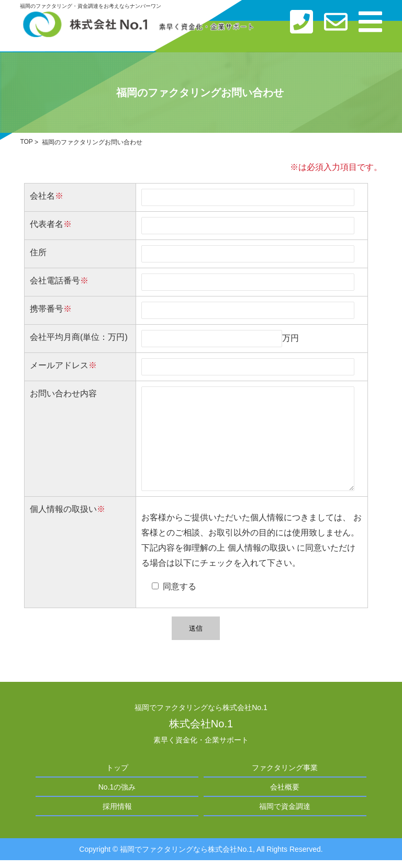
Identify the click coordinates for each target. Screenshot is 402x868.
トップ (117, 768)
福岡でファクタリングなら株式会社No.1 (186, 849)
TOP (26, 142)
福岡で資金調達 (285, 806)
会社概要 (285, 787)
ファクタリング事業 (285, 768)
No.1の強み (117, 787)
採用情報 (117, 806)
